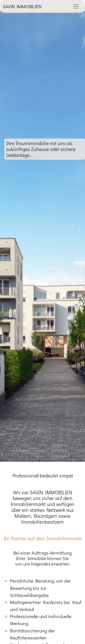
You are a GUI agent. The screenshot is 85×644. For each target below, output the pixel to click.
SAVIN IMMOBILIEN (22, 6)
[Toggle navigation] (76, 6)
